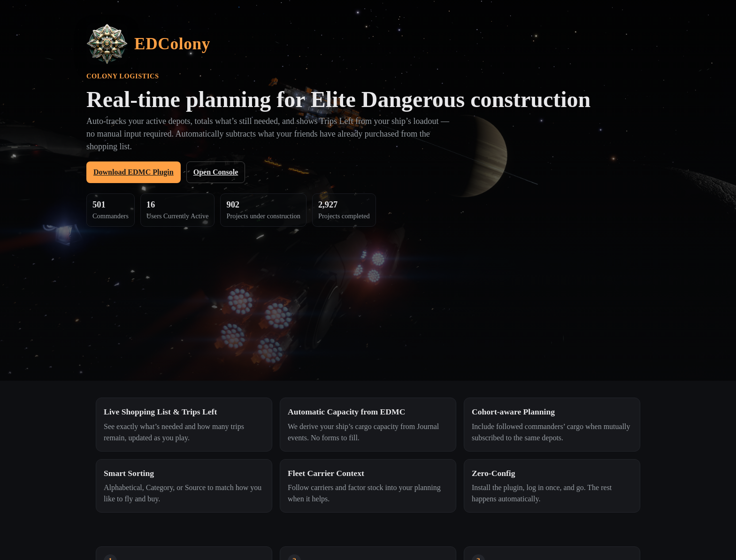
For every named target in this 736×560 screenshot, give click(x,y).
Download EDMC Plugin (134, 172)
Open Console (216, 172)
